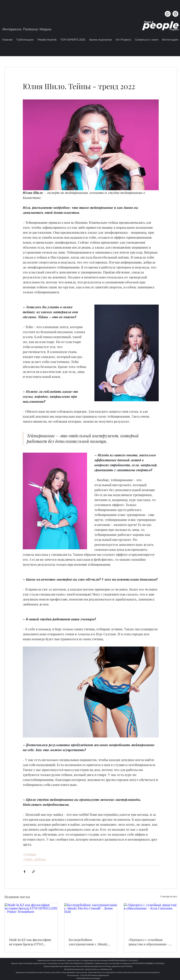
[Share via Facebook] (25, 872)
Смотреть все (169, 896)
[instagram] (175, 14)
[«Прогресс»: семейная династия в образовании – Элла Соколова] (150, 918)
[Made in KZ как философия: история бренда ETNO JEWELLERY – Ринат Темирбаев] (31, 918)
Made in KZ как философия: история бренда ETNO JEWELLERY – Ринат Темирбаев (30, 942)
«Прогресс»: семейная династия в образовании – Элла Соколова (148, 942)
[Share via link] (34, 872)
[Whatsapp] (168, 14)
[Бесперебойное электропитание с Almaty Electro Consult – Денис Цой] (91, 918)
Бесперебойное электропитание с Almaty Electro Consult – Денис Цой (90, 942)
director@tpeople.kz (101, 975)
